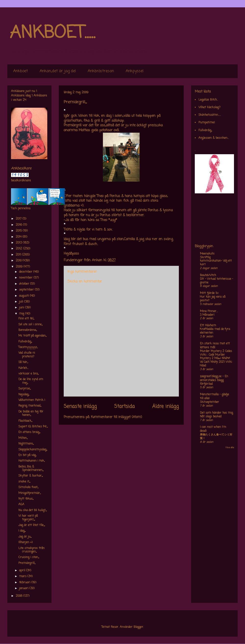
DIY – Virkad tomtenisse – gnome (216, 281)
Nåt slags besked (211, 417)
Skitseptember (209, 402)
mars (23, 576)
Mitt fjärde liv (209, 293)
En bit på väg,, (27, 455)
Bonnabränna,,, (28, 330)
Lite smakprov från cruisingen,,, (31, 550)
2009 (20, 267)
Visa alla (230, 448)
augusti (24, 296)
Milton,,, (23, 438)
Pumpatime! (207, 123)
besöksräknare (21, 181)
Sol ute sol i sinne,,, (30, 325)
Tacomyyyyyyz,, (28, 347)
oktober (25, 284)
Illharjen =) (25, 542)
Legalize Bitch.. (208, 100)
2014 (19, 237)
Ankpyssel (135, 71)
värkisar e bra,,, (28, 374)
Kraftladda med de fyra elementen (215, 331)
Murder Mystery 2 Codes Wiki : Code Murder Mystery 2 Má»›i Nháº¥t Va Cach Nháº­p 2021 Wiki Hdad (216, 358)
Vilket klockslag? (209, 107)
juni (22, 308)
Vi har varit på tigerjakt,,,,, (28, 518)
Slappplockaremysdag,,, (33, 450)
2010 (19, 261)
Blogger (138, 627)
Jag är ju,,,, (25, 537)
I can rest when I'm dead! (213, 429)
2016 (19, 225)
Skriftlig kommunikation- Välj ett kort (216, 261)
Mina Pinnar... (209, 311)
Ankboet (21, 71)
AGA (21, 504)
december (26, 272)
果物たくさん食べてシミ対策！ (216, 437)
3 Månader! (207, 315)
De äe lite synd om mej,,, (31, 381)
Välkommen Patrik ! (32, 400)
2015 (19, 231)
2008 (19, 596)
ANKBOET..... (52, 33)
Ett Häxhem (208, 326)
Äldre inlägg (165, 407)
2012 (19, 249)
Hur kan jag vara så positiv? (213, 299)
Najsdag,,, (24, 395)
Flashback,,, (25, 421)
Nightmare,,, (26, 444)
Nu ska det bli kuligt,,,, (32, 510)
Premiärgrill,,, (27, 563)
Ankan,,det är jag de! (58, 71)
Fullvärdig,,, (25, 342)
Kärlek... (24, 368)
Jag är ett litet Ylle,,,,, (32, 525)
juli (22, 302)
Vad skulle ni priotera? (27, 355)
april (23, 571)
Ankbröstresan (101, 71)
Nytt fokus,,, (26, 499)
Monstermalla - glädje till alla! (214, 397)
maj (22, 314)
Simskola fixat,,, (28, 487)
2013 (19, 243)
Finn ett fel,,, (26, 319)
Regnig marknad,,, (30, 406)
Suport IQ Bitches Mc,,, (33, 427)
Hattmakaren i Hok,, (31, 461)
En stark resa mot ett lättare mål (215, 346)
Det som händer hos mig (216, 413)
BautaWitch (208, 275)
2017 (19, 219)
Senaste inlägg (80, 407)
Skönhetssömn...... (210, 115)
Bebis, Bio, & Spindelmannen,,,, (31, 468)
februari (25, 583)
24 (24, 100)
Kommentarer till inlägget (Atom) (116, 417)
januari (24, 588)
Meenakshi (207, 254)
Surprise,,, (24, 389)
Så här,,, (23, 362)
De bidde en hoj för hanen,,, (31, 413)
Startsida (124, 407)
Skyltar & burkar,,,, (31, 476)
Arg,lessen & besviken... (214, 138)
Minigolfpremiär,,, (30, 493)
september (27, 290)
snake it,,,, (24, 482)
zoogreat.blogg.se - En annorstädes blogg (214, 378)
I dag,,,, (22, 531)
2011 (19, 255)
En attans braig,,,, (29, 432)
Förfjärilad (206, 384)
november (26, 278)
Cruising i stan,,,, (29, 557)
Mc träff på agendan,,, (32, 336)
